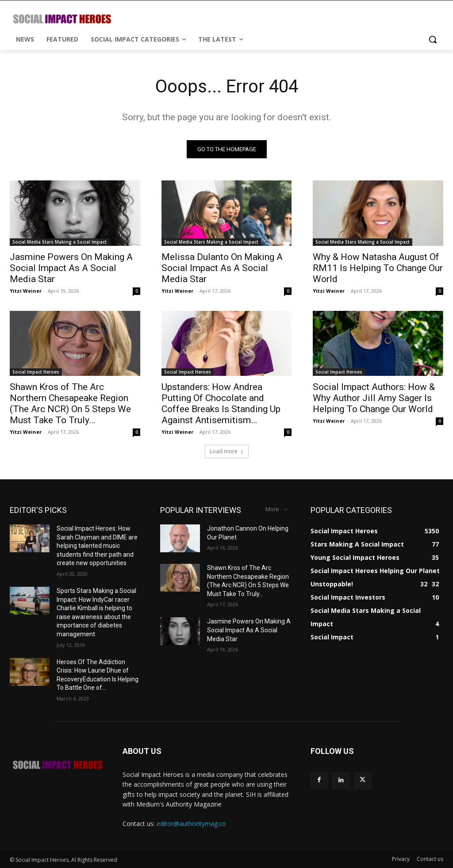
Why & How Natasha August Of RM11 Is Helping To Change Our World (378, 268)
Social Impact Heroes (36, 372)
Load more (227, 451)
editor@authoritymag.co (191, 824)
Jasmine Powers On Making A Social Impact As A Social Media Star (71, 268)
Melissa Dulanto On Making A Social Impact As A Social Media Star (222, 268)
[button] (433, 39)
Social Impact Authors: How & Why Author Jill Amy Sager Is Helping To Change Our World (374, 398)
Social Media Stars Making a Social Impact (60, 242)
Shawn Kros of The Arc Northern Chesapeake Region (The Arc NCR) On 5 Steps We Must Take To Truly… (70, 403)
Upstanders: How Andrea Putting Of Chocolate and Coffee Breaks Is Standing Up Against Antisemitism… (221, 403)
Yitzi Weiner (26, 291)
